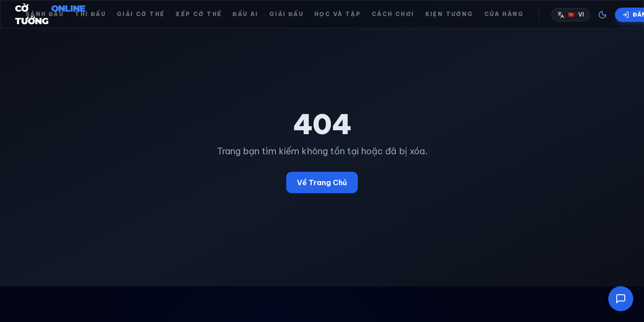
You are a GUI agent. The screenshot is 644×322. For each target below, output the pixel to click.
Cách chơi (393, 14)
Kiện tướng (449, 14)
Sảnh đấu (45, 14)
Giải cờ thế (141, 14)
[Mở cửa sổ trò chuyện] (621, 299)
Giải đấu (286, 14)
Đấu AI (245, 14)
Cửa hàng (504, 14)
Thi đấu (90, 14)
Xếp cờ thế (199, 14)
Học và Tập (338, 14)
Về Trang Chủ (322, 182)
